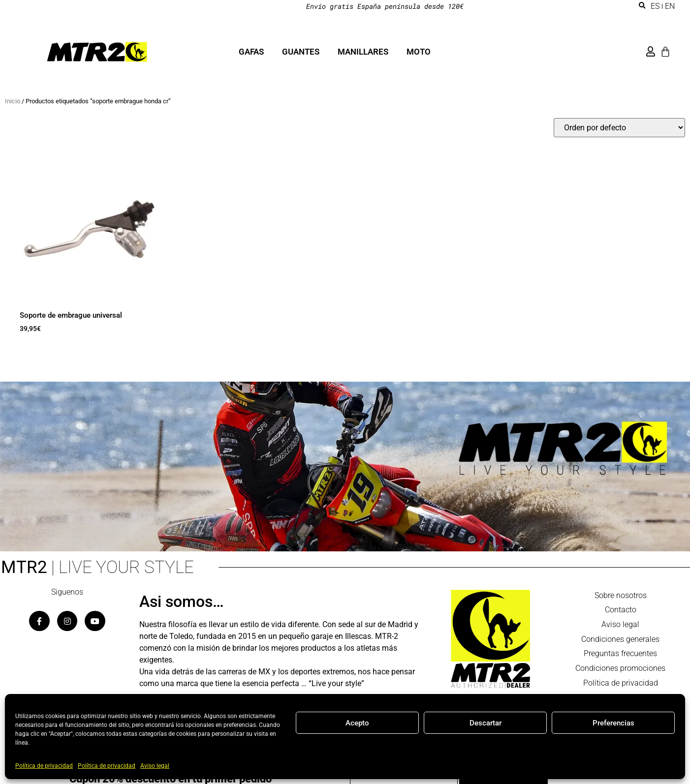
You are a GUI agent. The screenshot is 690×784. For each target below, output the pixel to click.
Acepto (357, 723)
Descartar (486, 723)
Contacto (621, 610)
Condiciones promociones (620, 669)
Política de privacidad (44, 766)
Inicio (13, 101)
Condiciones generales (620, 640)
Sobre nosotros (621, 595)
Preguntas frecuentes (620, 654)
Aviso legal (155, 766)
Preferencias (613, 723)
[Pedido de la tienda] (619, 128)
